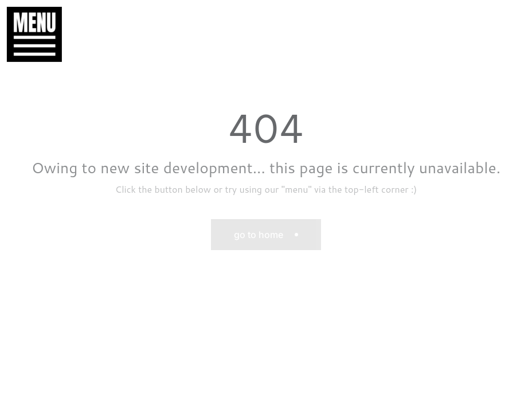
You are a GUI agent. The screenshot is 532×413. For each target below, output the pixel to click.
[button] (29, 34)
